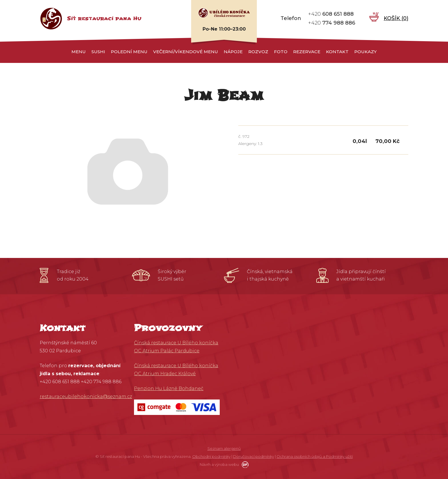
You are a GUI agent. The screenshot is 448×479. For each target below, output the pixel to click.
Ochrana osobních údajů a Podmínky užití (315, 456)
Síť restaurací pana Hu (104, 18)
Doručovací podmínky (254, 456)
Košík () (396, 18)
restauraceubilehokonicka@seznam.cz (86, 396)
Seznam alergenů (224, 448)
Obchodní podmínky (211, 456)
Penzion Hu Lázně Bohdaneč (169, 388)
